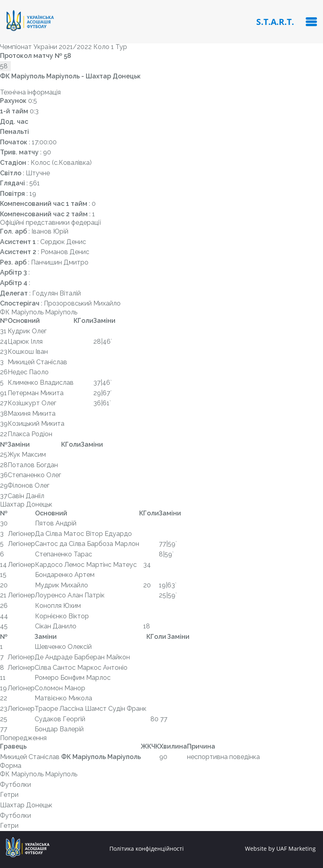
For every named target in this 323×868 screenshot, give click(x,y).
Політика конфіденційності (147, 849)
